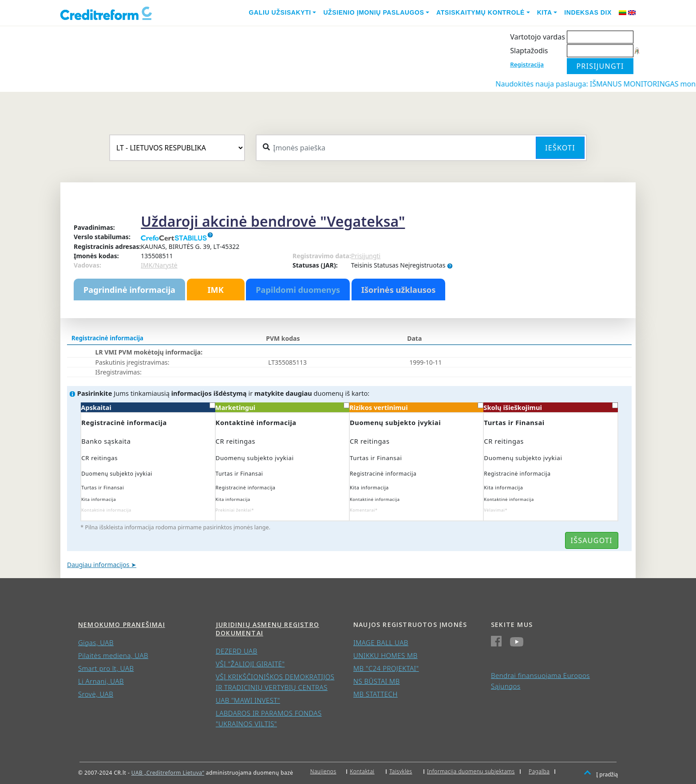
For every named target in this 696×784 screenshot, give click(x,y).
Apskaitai (148, 407)
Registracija (527, 64)
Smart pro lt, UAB (106, 668)
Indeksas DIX (588, 12)
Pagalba (539, 771)
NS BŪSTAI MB (377, 681)
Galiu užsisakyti (280, 12)
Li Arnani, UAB (101, 681)
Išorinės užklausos (399, 290)
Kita (545, 12)
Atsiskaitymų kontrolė (480, 12)
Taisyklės (401, 771)
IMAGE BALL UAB (381, 642)
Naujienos (323, 771)
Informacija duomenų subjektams (471, 771)
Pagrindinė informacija (129, 290)
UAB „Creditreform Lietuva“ (168, 773)
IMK (215, 290)
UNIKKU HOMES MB (386, 655)
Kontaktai (362, 771)
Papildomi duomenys (298, 290)
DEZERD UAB (237, 651)
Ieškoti (560, 148)
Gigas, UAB (96, 642)
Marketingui (282, 407)
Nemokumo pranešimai (122, 624)
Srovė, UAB (96, 694)
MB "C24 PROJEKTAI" (386, 668)
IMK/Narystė (159, 265)
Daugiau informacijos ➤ (102, 565)
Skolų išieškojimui (550, 407)
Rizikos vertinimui (416, 407)
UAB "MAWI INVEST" (248, 700)
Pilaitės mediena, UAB (113, 655)
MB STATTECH (376, 694)
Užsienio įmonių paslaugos (374, 12)
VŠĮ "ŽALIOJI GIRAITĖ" (250, 664)
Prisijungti (366, 256)
